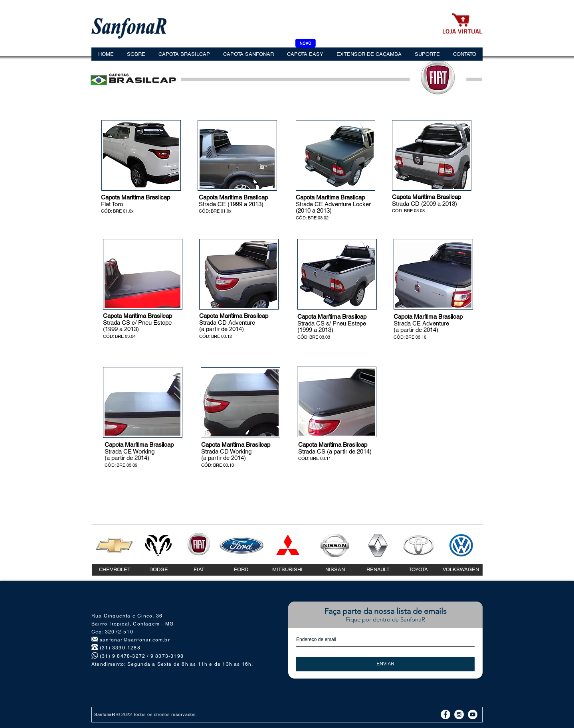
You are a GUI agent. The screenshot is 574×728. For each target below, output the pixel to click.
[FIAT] (199, 570)
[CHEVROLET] (115, 570)
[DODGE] (158, 570)
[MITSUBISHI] (287, 570)
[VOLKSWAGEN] (461, 570)
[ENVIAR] (385, 664)
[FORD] (241, 570)
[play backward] (113, 155)
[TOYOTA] (418, 570)
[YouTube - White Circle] (473, 714)
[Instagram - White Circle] (459, 714)
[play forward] (169, 155)
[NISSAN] (335, 570)
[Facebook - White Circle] (445, 714)
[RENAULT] (378, 570)
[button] (148, 155)
